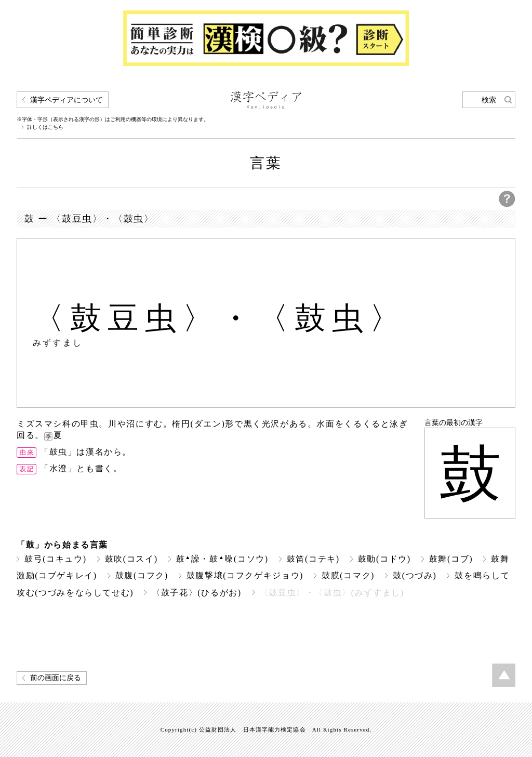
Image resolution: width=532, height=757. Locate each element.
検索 (489, 100)
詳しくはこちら (45, 127)
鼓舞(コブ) (451, 559)
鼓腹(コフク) (142, 575)
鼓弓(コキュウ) (56, 559)
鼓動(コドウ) (384, 559)
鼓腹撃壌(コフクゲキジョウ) (245, 575)
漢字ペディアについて (66, 100)
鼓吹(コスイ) (131, 559)
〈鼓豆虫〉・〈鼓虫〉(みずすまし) (332, 593)
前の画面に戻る (56, 678)
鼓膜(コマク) (348, 575)
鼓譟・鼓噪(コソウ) (222, 559)
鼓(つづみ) (415, 575)
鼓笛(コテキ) (313, 559)
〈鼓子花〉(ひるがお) (196, 593)
